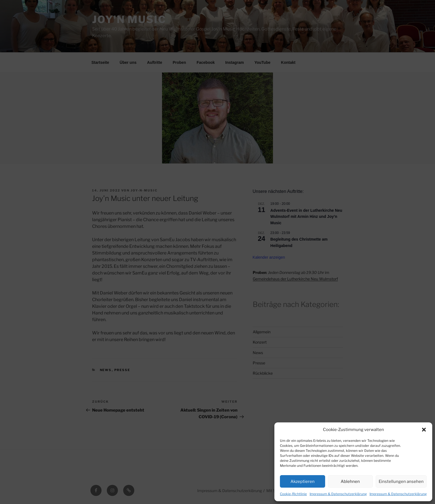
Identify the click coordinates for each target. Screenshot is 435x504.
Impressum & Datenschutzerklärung (338, 494)
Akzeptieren (303, 482)
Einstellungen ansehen (401, 482)
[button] (424, 430)
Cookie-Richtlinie (293, 494)
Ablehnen (350, 482)
